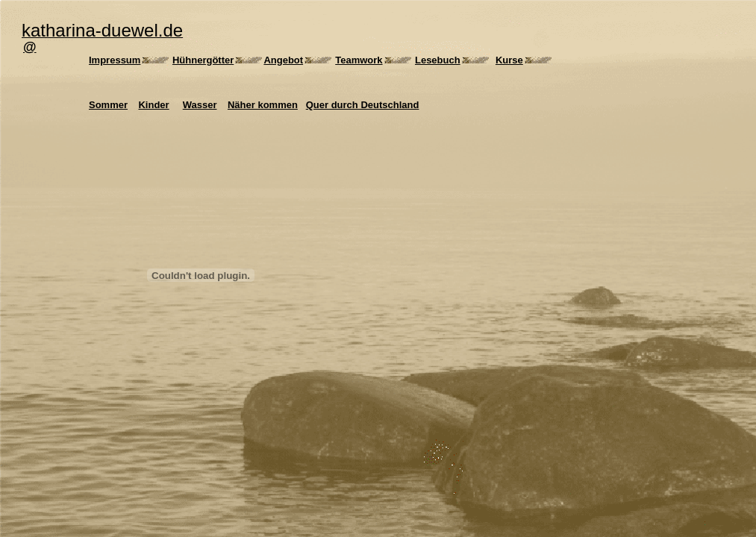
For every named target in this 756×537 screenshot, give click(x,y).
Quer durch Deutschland (363, 105)
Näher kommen (263, 105)
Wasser (200, 105)
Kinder (153, 105)
